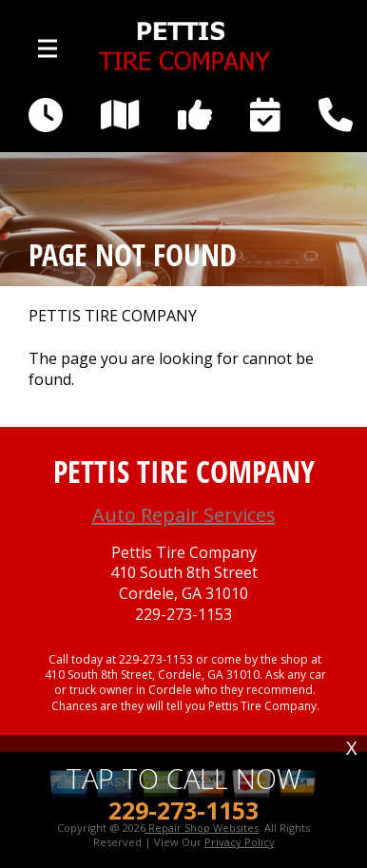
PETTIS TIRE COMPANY (113, 316)
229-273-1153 (183, 615)
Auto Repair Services (184, 515)
